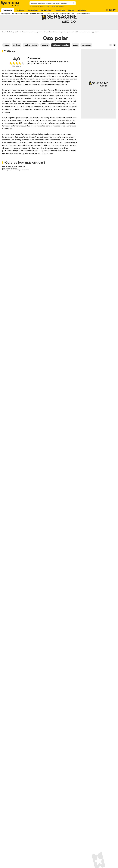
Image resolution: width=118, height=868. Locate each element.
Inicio (4, 41)
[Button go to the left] (110, 54)
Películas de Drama (27, 41)
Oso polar (38, 41)
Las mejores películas (10, 177)
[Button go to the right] (114, 54)
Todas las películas (13, 41)
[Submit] (73, 3)
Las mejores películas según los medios (16, 179)
